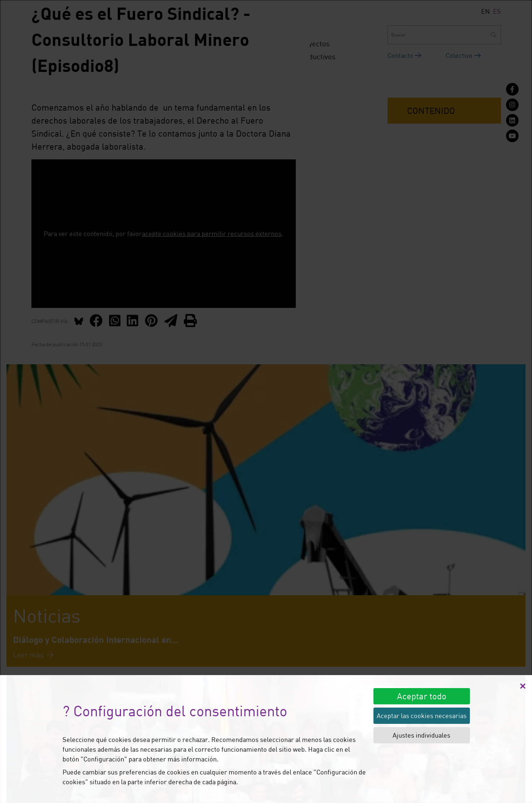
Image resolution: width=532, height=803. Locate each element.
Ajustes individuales (421, 735)
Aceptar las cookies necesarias (422, 716)
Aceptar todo (422, 696)
